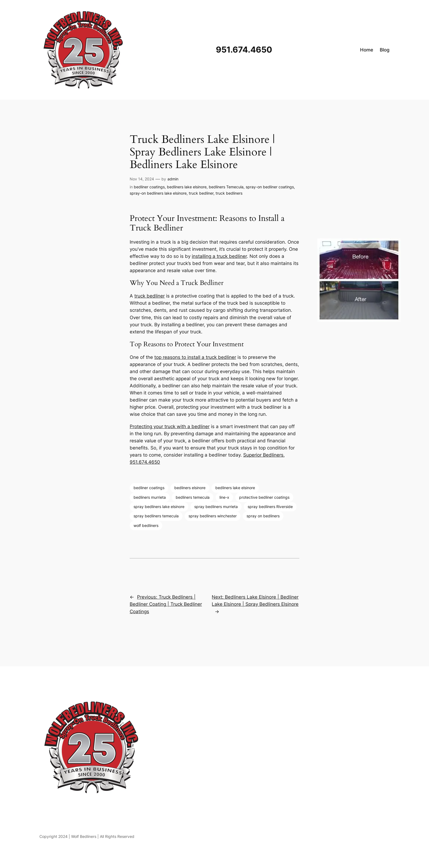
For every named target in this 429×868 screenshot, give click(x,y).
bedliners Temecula (226, 187)
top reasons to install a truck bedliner (195, 357)
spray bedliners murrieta (216, 507)
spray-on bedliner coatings (270, 187)
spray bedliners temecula (156, 516)
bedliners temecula (193, 497)
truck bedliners (229, 193)
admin (173, 179)
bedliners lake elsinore (187, 187)
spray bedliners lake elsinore (159, 507)
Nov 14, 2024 (142, 179)
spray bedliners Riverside (270, 507)
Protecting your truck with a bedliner (170, 426)
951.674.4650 (145, 462)
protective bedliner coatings (264, 497)
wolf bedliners (146, 525)
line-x (224, 497)
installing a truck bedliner (219, 256)
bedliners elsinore (190, 488)
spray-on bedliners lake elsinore (158, 193)
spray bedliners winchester (213, 516)
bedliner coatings (149, 187)
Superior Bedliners (263, 455)
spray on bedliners (263, 516)
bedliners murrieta (150, 497)
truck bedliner (201, 193)
